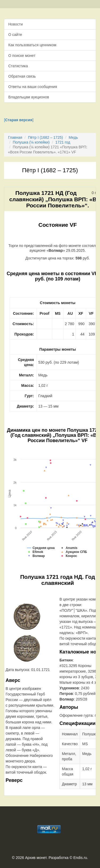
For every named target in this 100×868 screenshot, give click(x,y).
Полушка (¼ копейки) (31, 142)
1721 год (63, 142)
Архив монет (36, 858)
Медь (73, 137)
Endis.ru (80, 858)
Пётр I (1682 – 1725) (45, 137)
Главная (15, 137)
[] (19, 120)
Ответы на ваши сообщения (33, 87)
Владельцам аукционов (29, 97)
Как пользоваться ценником (32, 45)
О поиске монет (22, 56)
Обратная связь (22, 76)
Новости (15, 24)
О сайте (15, 35)
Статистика (18, 66)
